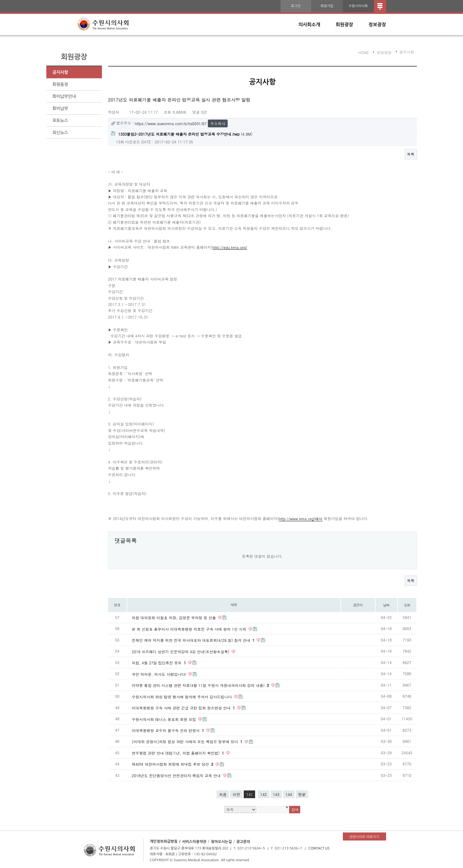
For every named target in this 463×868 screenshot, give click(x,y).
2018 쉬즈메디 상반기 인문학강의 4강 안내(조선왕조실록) (181, 651)
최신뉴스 (60, 133)
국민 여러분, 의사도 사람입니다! (160, 674)
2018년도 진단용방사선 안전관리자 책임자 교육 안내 (177, 775)
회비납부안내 (64, 96)
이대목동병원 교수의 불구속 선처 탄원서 (169, 730)
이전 (236, 794)
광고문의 (243, 841)
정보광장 (377, 25)
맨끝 (302, 794)
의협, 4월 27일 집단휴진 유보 (160, 663)
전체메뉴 (380, 6)
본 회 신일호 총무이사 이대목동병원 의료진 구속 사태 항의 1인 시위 (190, 629)
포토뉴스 (60, 121)
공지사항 (60, 72)
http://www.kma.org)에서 (301, 519)
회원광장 (344, 25)
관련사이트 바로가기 (364, 837)
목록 (411, 154)
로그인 (296, 6)
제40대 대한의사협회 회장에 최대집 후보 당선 (173, 764)
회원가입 (327, 6)
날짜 (386, 605)
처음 (223, 794)
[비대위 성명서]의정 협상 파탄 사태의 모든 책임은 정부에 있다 (188, 741)
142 (264, 794)
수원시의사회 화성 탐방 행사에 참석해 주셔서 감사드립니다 (183, 696)
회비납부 (60, 108)
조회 (407, 605)
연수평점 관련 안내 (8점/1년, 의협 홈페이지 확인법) (179, 753)
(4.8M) (182, 134)
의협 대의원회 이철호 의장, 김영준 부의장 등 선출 (175, 618)
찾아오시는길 (221, 841)
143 (276, 794)
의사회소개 (309, 25)
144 (289, 794)
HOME (364, 52)
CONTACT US (319, 848)
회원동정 (60, 84)
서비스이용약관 (194, 841)
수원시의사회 (358, 6)
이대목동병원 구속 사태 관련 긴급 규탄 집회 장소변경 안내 (184, 708)
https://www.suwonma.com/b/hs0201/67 (171, 123)
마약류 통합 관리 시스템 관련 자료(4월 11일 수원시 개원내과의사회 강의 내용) (201, 685)
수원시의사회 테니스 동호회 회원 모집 (165, 719)
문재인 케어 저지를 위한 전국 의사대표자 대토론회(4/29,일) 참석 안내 (194, 640)
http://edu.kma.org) (230, 247)
